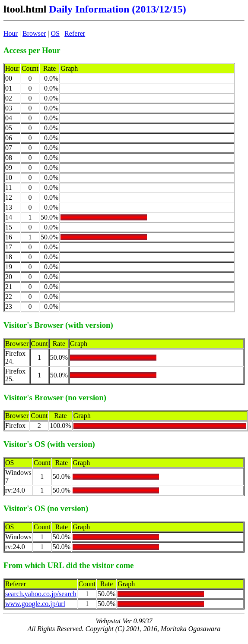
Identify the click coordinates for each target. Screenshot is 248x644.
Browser (34, 33)
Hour (11, 33)
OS (55, 33)
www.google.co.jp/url (35, 604)
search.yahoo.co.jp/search (41, 594)
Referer (75, 33)
